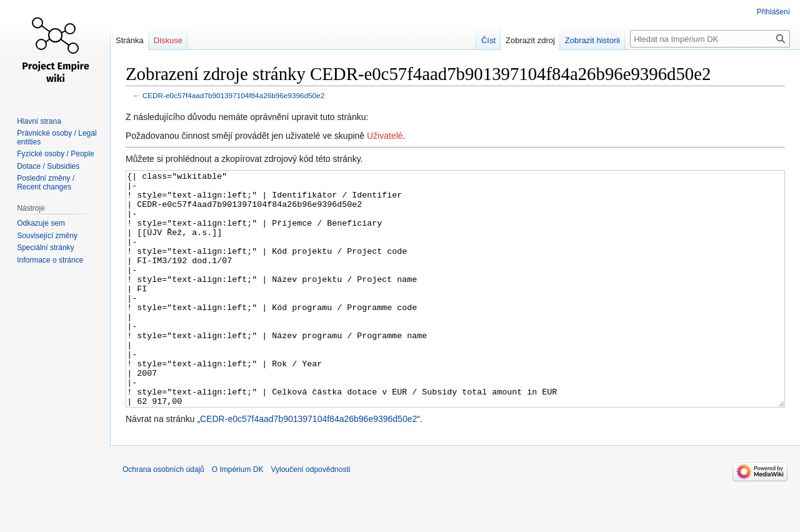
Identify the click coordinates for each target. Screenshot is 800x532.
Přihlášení (773, 12)
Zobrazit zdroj (530, 40)
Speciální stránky (45, 248)
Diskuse (168, 40)
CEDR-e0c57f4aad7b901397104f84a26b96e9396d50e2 (233, 95)
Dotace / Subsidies (48, 166)
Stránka (130, 40)
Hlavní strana (39, 121)
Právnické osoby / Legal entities (57, 138)
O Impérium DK (238, 516)
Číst (488, 40)
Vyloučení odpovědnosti (310, 516)
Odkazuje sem (41, 223)
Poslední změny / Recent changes (46, 183)
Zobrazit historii (592, 40)
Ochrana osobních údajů (163, 516)
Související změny (47, 236)
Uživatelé (385, 136)
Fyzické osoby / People (55, 154)
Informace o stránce (50, 260)
